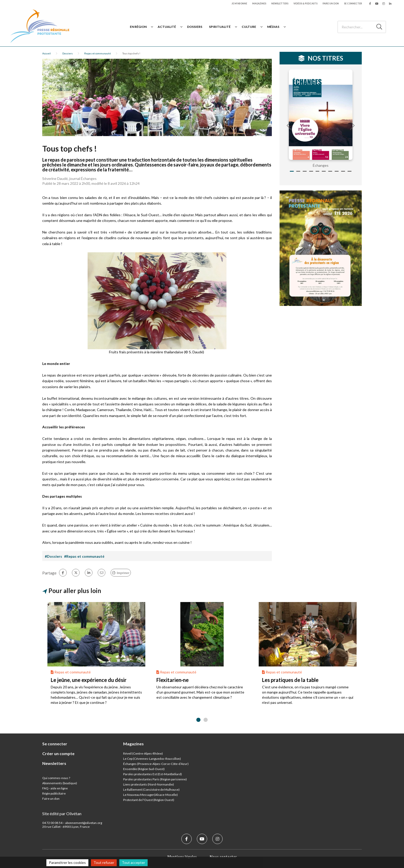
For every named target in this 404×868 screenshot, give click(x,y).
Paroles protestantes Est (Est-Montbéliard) (153, 774)
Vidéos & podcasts (305, 3)
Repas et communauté (98, 53)
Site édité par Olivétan (62, 813)
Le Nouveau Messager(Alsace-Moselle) (150, 795)
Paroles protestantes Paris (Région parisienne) (155, 779)
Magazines (259, 3)
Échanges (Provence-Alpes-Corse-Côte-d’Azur (155, 764)
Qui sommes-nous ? (56, 778)
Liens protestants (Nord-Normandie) (149, 784)
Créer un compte (58, 753)
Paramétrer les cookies (67, 862)
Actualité (167, 27)
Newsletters (280, 3)
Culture (249, 27)
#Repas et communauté (84, 556)
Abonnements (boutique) (60, 783)
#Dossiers (53, 556)
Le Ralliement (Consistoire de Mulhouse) (151, 790)
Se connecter (353, 3)
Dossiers (195, 27)
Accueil (47, 53)
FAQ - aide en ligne (55, 788)
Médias (273, 27)
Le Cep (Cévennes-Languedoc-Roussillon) (152, 759)
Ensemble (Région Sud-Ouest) (144, 769)
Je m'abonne (239, 3)
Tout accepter (133, 862)
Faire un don (331, 3)
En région (138, 27)
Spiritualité (220, 27)
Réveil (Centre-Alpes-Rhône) (143, 753)
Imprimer (123, 573)
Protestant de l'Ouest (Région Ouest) (149, 800)
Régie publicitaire (54, 793)
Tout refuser (104, 862)
